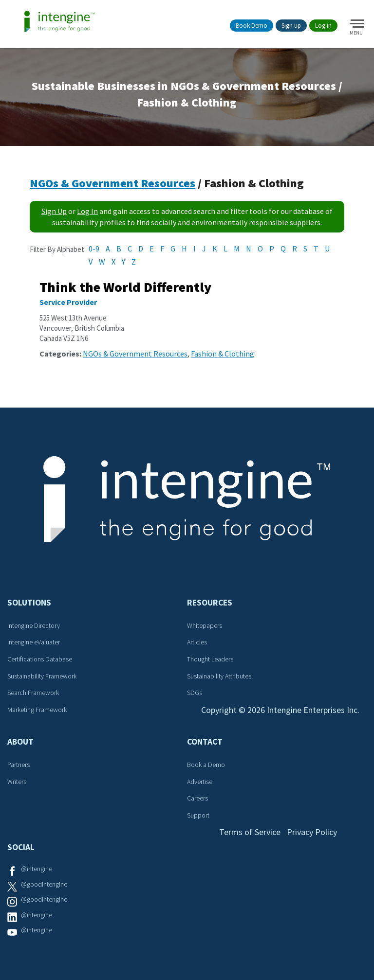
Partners (19, 765)
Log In (87, 211)
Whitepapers (205, 625)
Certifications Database (40, 659)
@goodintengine (44, 884)
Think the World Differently (125, 287)
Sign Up (54, 211)
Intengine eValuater (34, 642)
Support (198, 815)
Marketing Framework (37, 710)
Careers (197, 798)
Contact (205, 742)
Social (21, 847)
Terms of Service (250, 832)
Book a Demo (206, 765)
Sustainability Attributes (219, 676)
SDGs (195, 693)
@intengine (37, 869)
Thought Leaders (210, 659)
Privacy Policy (312, 832)
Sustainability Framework (42, 676)
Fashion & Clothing (223, 354)
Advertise (200, 782)
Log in (323, 26)
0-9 (94, 249)
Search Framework (33, 693)
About (20, 742)
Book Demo (252, 26)
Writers (17, 782)
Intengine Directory (34, 625)
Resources (210, 603)
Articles (197, 642)
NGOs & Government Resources (112, 183)
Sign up (291, 26)
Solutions (29, 603)
